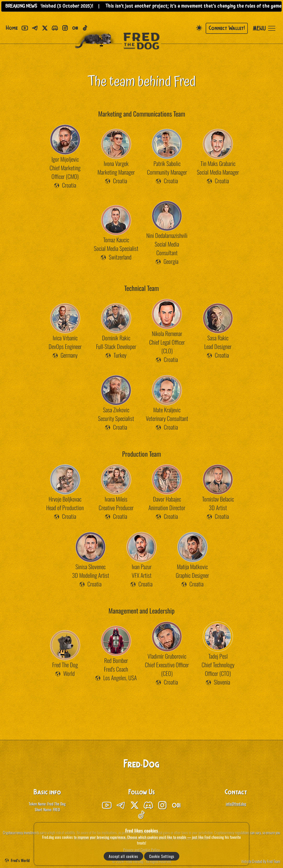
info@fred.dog (236, 804)
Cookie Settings (162, 856)
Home (12, 28)
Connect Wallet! (227, 29)
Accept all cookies (123, 856)
